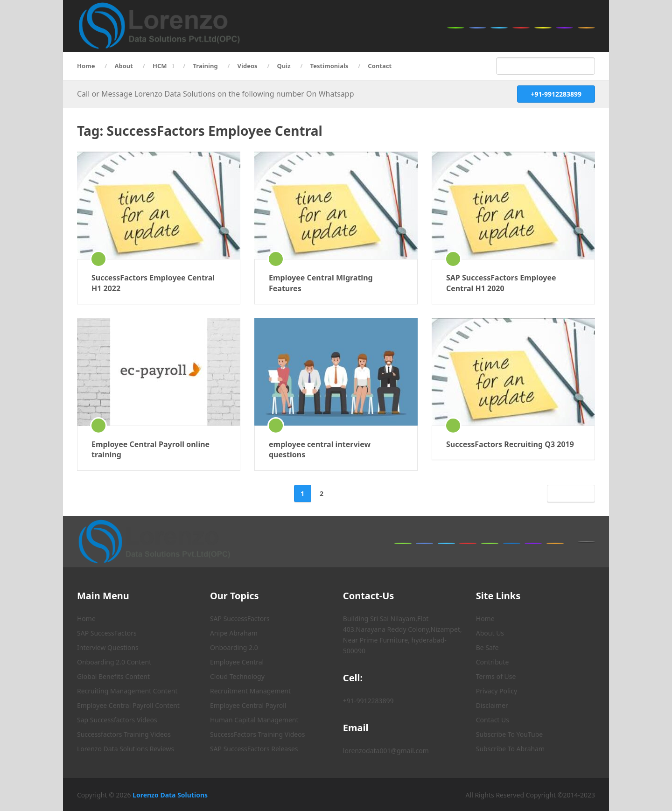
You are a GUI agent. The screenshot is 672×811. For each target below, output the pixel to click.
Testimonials (329, 66)
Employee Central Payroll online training (150, 449)
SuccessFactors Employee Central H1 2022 (153, 283)
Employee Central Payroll (248, 705)
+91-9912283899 (556, 94)
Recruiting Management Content (127, 691)
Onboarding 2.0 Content (114, 662)
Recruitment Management (250, 691)
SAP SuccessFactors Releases (254, 749)
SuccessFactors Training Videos (258, 734)
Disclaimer (492, 705)
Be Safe (487, 647)
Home (86, 66)
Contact (380, 66)
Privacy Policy (497, 691)
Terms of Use (496, 676)
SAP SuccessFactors (107, 633)
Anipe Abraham (234, 633)
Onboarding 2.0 (234, 647)
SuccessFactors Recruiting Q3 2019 (510, 444)
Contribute (493, 662)
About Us (490, 633)
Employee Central (237, 662)
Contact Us (493, 720)
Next (569, 493)
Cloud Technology (237, 676)
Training (206, 66)
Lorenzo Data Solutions (170, 795)
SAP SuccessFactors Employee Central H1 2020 (501, 283)
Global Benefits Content (113, 676)
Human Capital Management (254, 720)
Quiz (284, 66)
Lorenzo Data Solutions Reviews (126, 749)
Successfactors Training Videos (124, 734)
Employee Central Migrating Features (321, 283)
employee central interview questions (320, 449)
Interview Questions (108, 647)
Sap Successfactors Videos (117, 720)
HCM (160, 66)
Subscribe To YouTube (509, 734)
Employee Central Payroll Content (128, 705)
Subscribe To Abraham (510, 749)
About (124, 66)
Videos (248, 66)
